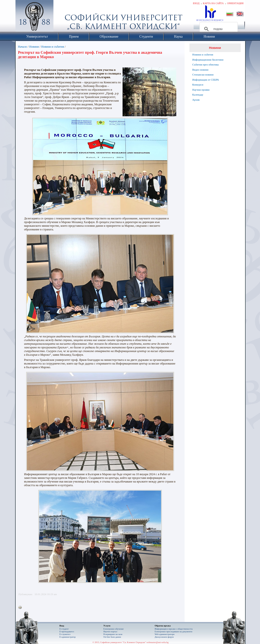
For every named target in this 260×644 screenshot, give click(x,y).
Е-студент (64, 629)
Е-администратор (68, 637)
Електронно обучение (114, 629)
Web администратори (165, 634)
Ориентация (235, 3)
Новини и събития (53, 47)
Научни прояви (201, 90)
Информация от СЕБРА (206, 80)
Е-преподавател (67, 632)
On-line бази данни (112, 637)
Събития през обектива (206, 64)
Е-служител (65, 634)
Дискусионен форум (164, 637)
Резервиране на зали (113, 634)
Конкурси (198, 85)
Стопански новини (203, 75)
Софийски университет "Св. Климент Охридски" (62, 17)
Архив (196, 100)
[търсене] (218, 29)
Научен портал (110, 632)
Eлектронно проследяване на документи (174, 632)
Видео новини (200, 70)
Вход (196, 3)
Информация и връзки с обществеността (174, 629)
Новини (34, 47)
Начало (23, 47)
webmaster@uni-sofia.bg (158, 642)
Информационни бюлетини (208, 60)
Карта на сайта (213, 3)
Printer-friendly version (21, 608)
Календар (198, 95)
